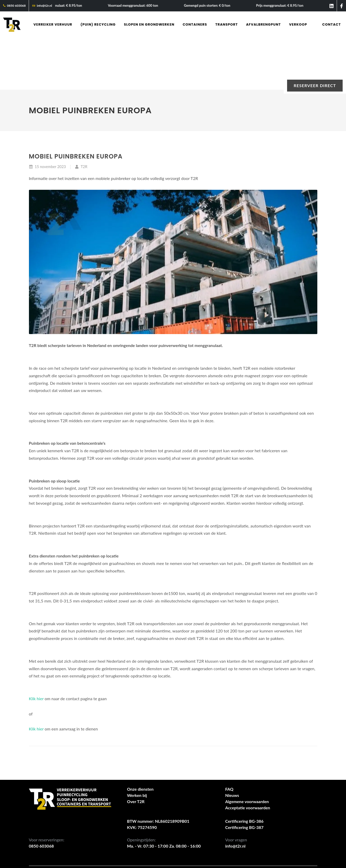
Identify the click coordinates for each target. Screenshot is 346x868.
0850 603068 (14, 6)
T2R (81, 115)
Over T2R (136, 750)
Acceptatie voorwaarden (248, 756)
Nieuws (232, 744)
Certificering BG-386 (244, 769)
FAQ (229, 737)
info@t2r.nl (42, 6)
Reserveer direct (315, 85)
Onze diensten (140, 737)
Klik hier (36, 647)
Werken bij (137, 744)
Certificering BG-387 (244, 776)
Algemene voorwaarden (247, 750)
